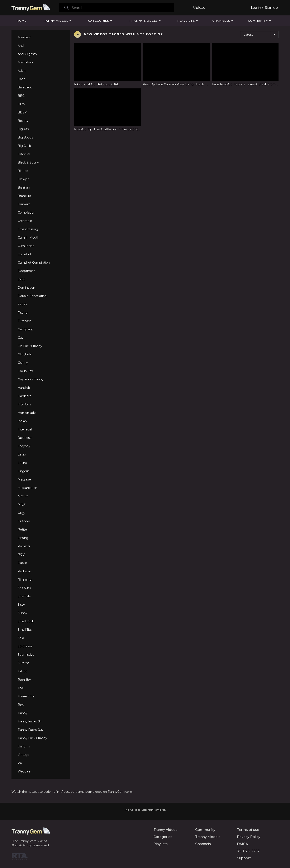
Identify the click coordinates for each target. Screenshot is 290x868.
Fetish (22, 304)
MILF (22, 504)
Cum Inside (26, 246)
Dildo (22, 279)
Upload (199, 8)
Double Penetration (32, 296)
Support (244, 858)
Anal (21, 46)
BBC (21, 96)
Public (22, 563)
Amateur (24, 37)
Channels (221, 21)
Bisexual (24, 154)
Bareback (25, 87)
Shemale (24, 596)
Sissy (21, 605)
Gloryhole (25, 354)
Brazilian (24, 187)
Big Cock (24, 146)
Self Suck (24, 588)
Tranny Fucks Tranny (32, 738)
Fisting (23, 313)
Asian (22, 71)
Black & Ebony (28, 162)
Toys (21, 705)
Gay (21, 338)
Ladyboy (24, 446)
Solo (21, 638)
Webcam (24, 771)
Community (258, 21)
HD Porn (24, 404)
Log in (256, 8)
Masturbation (27, 488)
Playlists (186, 21)
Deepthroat (26, 271)
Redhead (24, 571)
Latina (22, 463)
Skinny (23, 613)
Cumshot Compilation (34, 263)
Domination (26, 288)
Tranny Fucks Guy (31, 730)
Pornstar (24, 546)
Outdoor (24, 521)
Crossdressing (28, 229)
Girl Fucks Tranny (30, 346)
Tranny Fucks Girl (30, 721)
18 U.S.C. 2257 (248, 851)
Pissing (23, 538)
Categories (99, 21)
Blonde (23, 171)
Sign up (271, 8)
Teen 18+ (24, 680)
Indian (22, 421)
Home (22, 21)
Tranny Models (143, 21)
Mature (23, 496)
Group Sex (25, 371)
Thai (21, 688)
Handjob (24, 388)
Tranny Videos (55, 21)
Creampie (25, 221)
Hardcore (25, 396)
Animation (25, 62)
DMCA (243, 844)
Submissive (26, 655)
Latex (22, 454)
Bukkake (24, 204)
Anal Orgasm (27, 54)
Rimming (25, 580)
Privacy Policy (249, 837)
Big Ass (23, 129)
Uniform (24, 746)
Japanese (25, 438)
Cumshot (25, 254)
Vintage (23, 755)
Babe (22, 79)
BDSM (23, 112)
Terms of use (248, 830)
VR (20, 763)
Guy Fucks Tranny (31, 379)
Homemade (27, 413)
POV (21, 555)
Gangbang (25, 329)
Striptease (25, 646)
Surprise (24, 663)
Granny (23, 363)
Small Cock (26, 621)
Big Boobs (25, 137)
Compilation (27, 213)
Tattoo (23, 671)
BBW (22, 104)
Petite (22, 530)
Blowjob (24, 179)
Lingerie (24, 471)
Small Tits (25, 630)
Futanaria (25, 321)
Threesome (26, 696)
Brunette (24, 196)
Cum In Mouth (28, 238)
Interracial (25, 429)
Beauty (23, 121)
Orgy (21, 513)
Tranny (23, 713)
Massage (24, 479)
